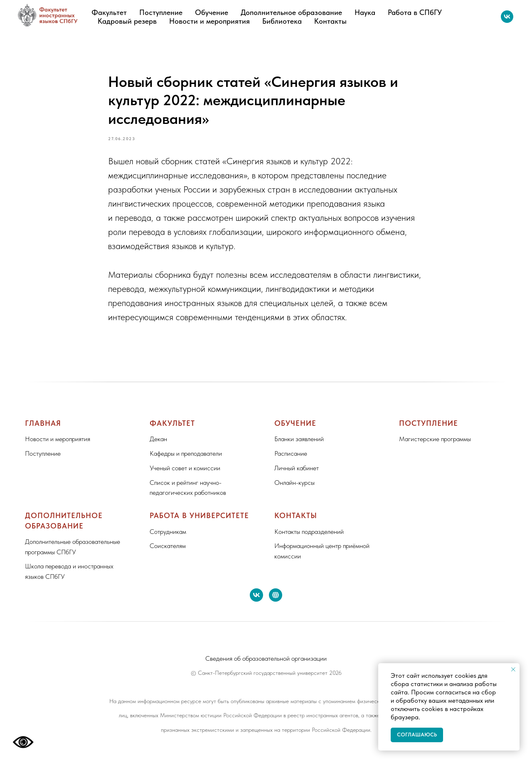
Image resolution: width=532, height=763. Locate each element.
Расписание (291, 453)
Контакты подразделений (309, 532)
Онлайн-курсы (294, 483)
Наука (365, 12)
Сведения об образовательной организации (266, 658)
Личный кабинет (297, 468)
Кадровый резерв (127, 21)
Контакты (330, 21)
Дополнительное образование (291, 12)
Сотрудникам (168, 532)
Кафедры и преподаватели (186, 453)
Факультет (109, 12)
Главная (43, 423)
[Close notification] (513, 669)
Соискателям (168, 546)
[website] (276, 595)
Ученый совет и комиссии (185, 468)
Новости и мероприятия (209, 21)
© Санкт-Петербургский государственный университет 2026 (266, 673)
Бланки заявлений (299, 439)
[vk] (507, 17)
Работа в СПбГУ (415, 12)
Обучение (212, 12)
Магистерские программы (435, 439)
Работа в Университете (199, 515)
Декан (158, 439)
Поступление (161, 12)
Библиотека (282, 21)
